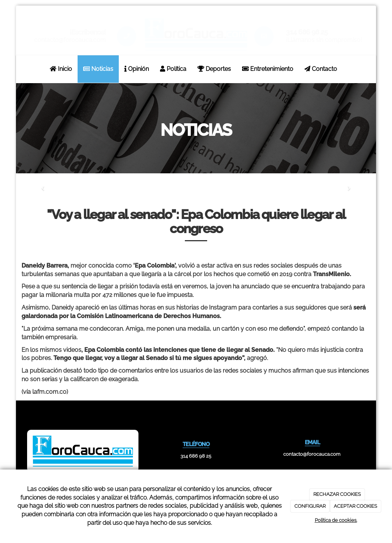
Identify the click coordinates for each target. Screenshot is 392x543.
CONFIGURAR (310, 506)
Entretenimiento (268, 69)
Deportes (214, 69)
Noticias (98, 69)
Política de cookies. (336, 520)
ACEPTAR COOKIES (355, 506)
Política (173, 69)
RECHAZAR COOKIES (337, 494)
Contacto (321, 69)
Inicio (61, 69)
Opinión (137, 69)
